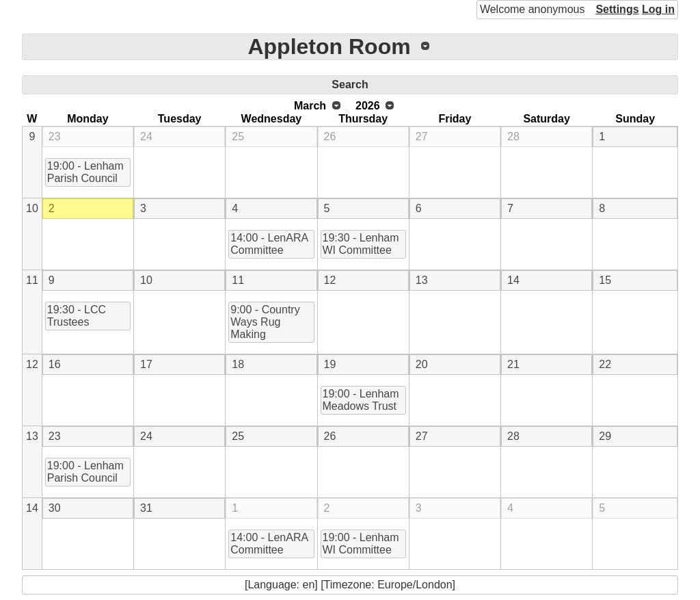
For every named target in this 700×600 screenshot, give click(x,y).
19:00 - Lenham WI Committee (361, 544)
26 (330, 136)
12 (330, 280)
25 (238, 136)
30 (55, 508)
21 (513, 364)
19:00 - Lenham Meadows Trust (361, 400)
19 (330, 364)
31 (146, 508)
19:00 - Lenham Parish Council (85, 172)
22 (605, 364)
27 (422, 136)
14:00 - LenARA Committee (269, 244)
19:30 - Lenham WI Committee (361, 244)
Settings (617, 9)
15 (605, 280)
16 (55, 364)
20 (422, 364)
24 (146, 136)
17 (146, 364)
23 (55, 136)
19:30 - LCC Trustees (77, 316)
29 (605, 436)
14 (513, 280)
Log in (658, 9)
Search (350, 84)
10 (32, 208)
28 (513, 136)
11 (32, 280)
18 (238, 364)
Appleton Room (329, 47)
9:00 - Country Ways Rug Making (265, 322)
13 (422, 280)
